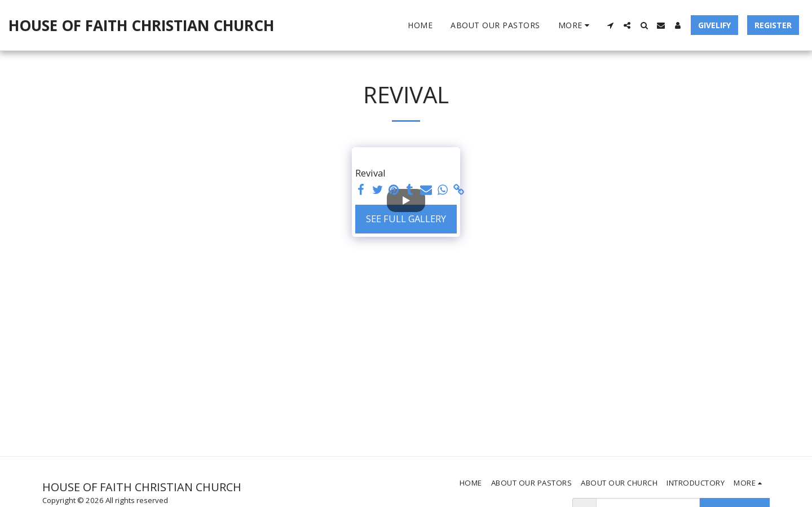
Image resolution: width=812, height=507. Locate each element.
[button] (610, 25)
